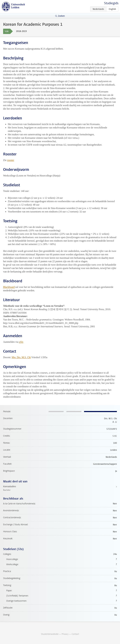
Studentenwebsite (50, 634)
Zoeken (61, 16)
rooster (10, 160)
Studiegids (111, 3)
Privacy (65, 634)
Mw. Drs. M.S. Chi (21, 357)
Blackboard (9, 287)
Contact (75, 634)
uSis (21, 342)
